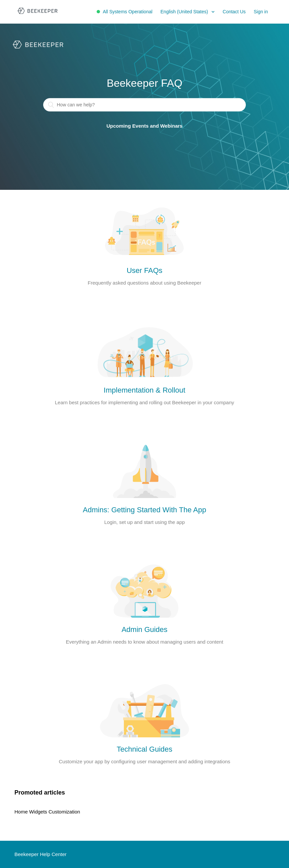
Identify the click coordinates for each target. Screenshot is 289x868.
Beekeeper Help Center (41, 854)
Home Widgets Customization (48, 812)
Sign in (261, 12)
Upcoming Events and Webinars (145, 126)
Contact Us (234, 12)
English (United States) (185, 12)
